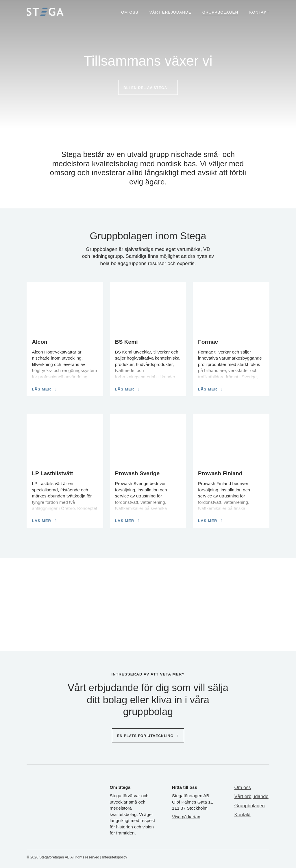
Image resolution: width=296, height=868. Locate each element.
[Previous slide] (33, 601)
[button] (135, 633)
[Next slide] (260, 601)
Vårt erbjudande (170, 12)
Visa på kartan (186, 817)
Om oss (130, 12)
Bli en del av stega (145, 88)
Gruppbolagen (220, 12)
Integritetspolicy (115, 857)
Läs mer (41, 389)
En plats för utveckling (145, 736)
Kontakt (259, 12)
